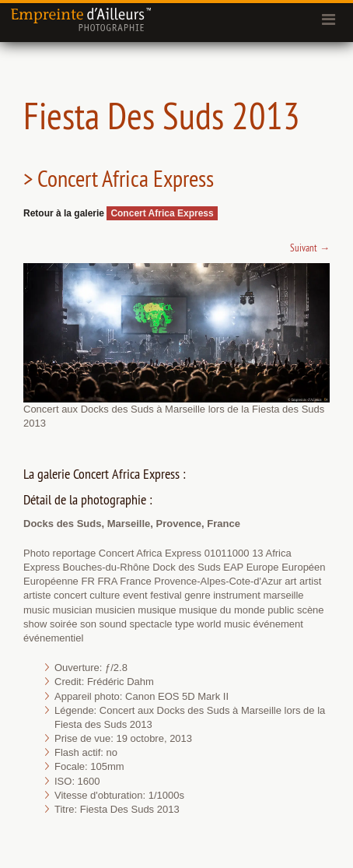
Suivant (310, 248)
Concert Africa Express (162, 213)
